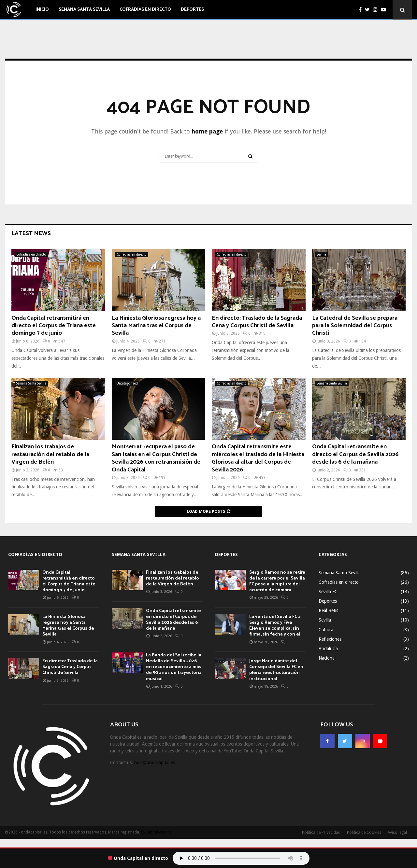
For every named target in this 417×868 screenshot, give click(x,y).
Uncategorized (127, 383)
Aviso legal (397, 833)
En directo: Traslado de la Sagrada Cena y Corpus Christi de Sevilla (257, 322)
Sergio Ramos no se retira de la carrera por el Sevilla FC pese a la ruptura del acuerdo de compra (277, 581)
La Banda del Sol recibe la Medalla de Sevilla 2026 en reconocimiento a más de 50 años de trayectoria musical (174, 667)
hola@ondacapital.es (155, 763)
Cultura (326, 630)
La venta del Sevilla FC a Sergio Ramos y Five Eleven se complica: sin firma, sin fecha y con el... (276, 626)
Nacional (327, 658)
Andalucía (328, 649)
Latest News (31, 233)
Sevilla (322, 254)
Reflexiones (330, 639)
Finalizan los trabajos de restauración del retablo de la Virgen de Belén (50, 454)
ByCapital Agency (156, 832)
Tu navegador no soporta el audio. (241, 858)
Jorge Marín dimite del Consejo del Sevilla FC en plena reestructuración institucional (276, 670)
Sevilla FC (328, 592)
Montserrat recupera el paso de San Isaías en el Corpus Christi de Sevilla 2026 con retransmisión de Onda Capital (156, 458)
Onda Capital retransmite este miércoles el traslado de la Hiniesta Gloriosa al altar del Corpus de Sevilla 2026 (258, 458)
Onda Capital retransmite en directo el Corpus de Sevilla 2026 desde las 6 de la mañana (355, 454)
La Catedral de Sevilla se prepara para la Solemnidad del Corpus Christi (355, 326)
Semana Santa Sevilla (84, 10)
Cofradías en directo (145, 10)
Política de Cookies (364, 833)
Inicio (42, 10)
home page (207, 131)
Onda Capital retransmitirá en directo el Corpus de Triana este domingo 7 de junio (54, 326)
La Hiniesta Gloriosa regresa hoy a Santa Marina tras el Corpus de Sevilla (156, 326)
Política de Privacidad (321, 833)
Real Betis (328, 610)
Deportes (192, 10)
